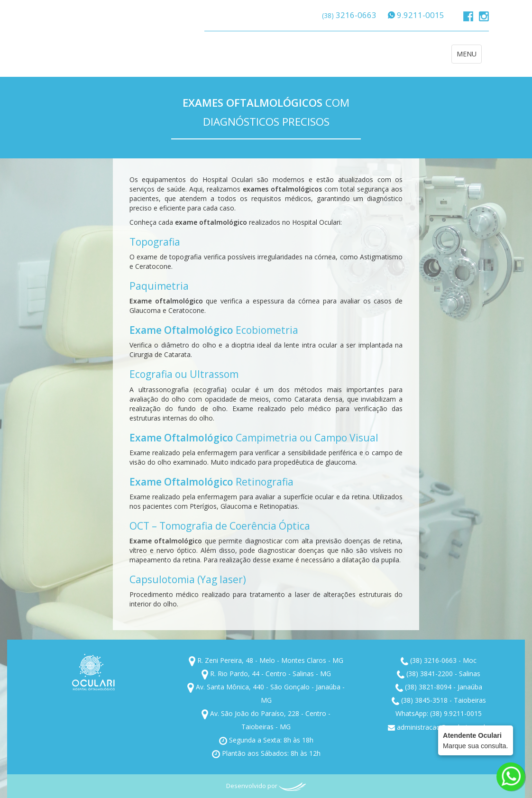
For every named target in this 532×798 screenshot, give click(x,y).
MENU (469, 56)
